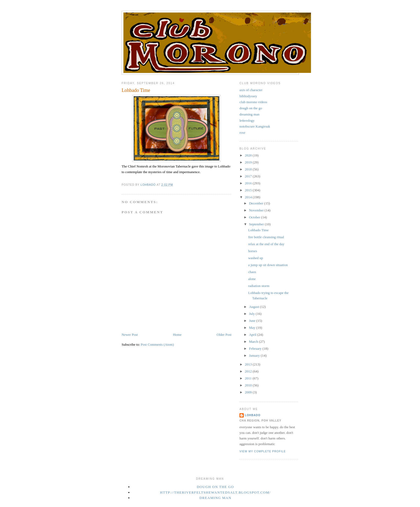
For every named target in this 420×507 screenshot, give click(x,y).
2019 (249, 162)
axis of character (251, 90)
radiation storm (259, 286)
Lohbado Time (258, 230)
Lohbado (253, 415)
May (253, 328)
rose (242, 133)
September (257, 224)
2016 (249, 183)
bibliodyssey (248, 96)
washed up (255, 258)
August (255, 307)
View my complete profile (263, 451)
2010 (249, 385)
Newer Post (130, 335)
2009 (249, 392)
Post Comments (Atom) (157, 344)
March (254, 342)
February (256, 348)
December (257, 203)
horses (252, 251)
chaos (252, 272)
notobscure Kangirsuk (255, 126)
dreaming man (250, 114)
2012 (249, 371)
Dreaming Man (215, 498)
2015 (249, 190)
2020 (249, 155)
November (257, 210)
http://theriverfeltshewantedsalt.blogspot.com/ (215, 492)
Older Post (224, 335)
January (255, 355)
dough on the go (251, 108)
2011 (249, 378)
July (252, 314)
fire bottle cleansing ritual (266, 237)
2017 (249, 176)
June (253, 321)
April (253, 335)
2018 (249, 169)
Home (177, 335)
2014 (249, 197)
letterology (247, 120)
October (255, 217)
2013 (249, 364)
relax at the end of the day (266, 244)
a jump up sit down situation (268, 265)
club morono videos (253, 102)
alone (252, 279)
